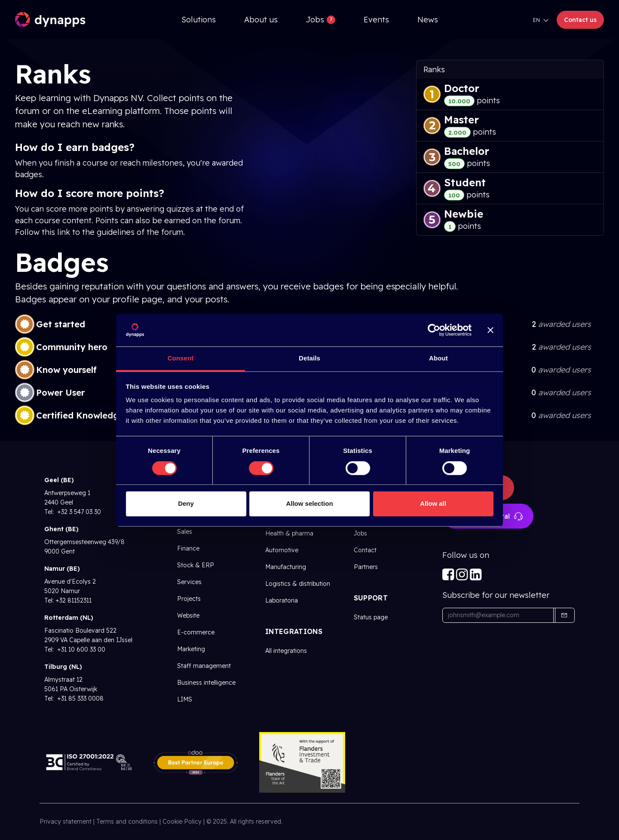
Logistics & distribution (298, 584)
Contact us (580, 20)
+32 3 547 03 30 (78, 512)
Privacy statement (66, 822)
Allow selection (309, 504)
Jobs (360, 533)
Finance (188, 548)
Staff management (204, 666)
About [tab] (438, 358)
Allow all (433, 504)
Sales (185, 532)
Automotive (282, 550)
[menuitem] (199, 20)
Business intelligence (206, 683)
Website (188, 615)
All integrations (286, 651)
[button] (564, 615)
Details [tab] (309, 358)
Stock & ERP (196, 565)
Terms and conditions (127, 822)
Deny (186, 504)
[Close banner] (490, 330)
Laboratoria (282, 600)
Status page (371, 617)
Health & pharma (289, 533)
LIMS (185, 699)
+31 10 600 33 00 (80, 649)
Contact (365, 550)
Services (189, 582)
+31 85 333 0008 (80, 698)
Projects (189, 599)
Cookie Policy (182, 822)
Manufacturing (286, 567)
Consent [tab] (181, 358)
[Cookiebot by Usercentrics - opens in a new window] (434, 330)
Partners (366, 567)
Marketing (191, 649)
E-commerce (196, 632)
